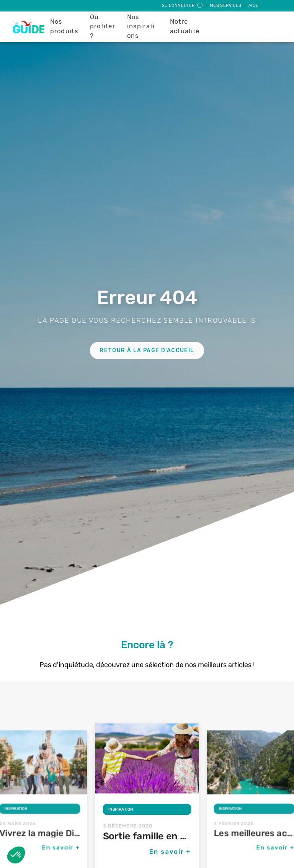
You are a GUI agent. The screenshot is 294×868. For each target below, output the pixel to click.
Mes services (226, 6)
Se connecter (183, 6)
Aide (254, 6)
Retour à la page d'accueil (147, 350)
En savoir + (61, 847)
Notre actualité (185, 26)
